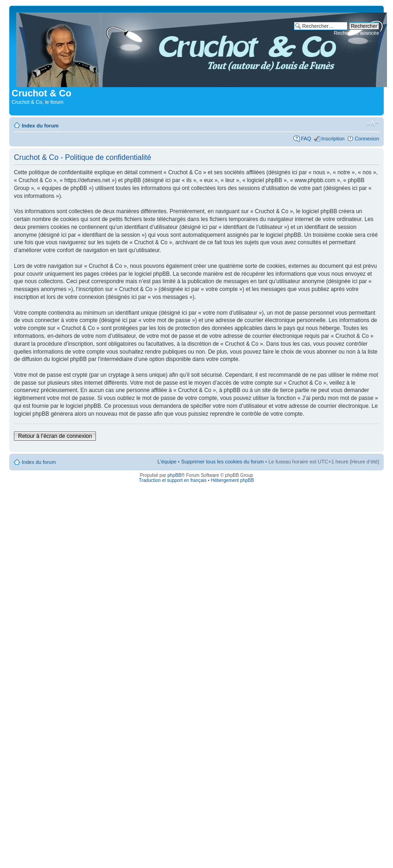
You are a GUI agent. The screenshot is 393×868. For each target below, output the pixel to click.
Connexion (367, 139)
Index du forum (40, 126)
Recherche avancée (356, 33)
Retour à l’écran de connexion (55, 436)
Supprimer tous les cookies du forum (223, 462)
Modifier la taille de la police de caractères (372, 124)
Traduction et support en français (173, 480)
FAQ (306, 139)
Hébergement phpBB (232, 480)
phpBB (174, 475)
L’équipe (167, 462)
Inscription (333, 139)
